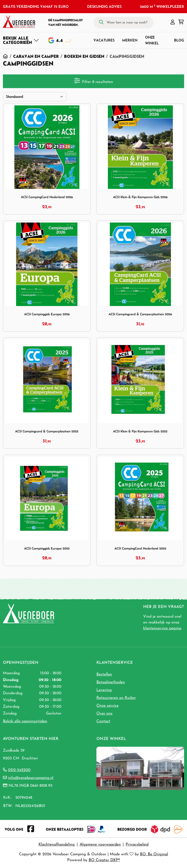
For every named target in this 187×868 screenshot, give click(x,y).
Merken (130, 40)
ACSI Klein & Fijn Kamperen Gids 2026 (140, 197)
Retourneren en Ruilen (116, 698)
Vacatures (104, 40)
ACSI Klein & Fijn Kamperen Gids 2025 (140, 431)
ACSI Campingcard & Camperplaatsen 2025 (47, 431)
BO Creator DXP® (104, 860)
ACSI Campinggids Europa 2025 (47, 548)
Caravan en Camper (36, 56)
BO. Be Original (154, 854)
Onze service (108, 706)
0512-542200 (19, 770)
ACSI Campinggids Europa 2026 (47, 314)
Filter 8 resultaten (93, 81)
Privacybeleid (137, 845)
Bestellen (104, 674)
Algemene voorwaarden (100, 845)
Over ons (104, 714)
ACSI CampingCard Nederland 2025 (140, 548)
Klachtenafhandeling (57, 845)
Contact (103, 721)
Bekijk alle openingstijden (25, 721)
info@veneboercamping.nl (31, 778)
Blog (179, 40)
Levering (104, 690)
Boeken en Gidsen (84, 56)
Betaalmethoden (111, 682)
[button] (173, 22)
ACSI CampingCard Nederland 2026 (47, 197)
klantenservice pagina (162, 628)
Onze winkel (152, 40)
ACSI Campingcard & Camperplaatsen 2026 (140, 314)
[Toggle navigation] (21, 40)
